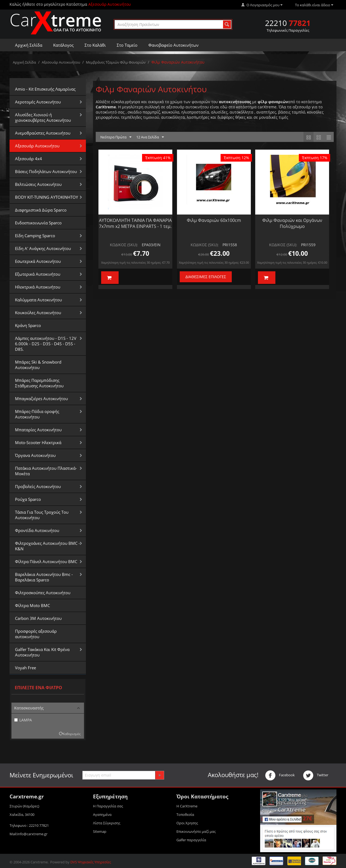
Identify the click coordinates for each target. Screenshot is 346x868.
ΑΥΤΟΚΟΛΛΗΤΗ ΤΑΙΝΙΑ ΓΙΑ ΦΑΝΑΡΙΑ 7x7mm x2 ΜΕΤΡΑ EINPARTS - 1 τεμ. (135, 223)
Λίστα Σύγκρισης (107, 823)
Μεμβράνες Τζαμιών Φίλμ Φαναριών (116, 62)
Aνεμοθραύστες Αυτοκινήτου (43, 133)
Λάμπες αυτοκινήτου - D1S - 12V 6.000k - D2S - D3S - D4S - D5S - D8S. (46, 344)
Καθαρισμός (72, 734)
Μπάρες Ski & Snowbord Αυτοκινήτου (38, 365)
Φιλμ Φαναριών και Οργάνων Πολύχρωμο (292, 223)
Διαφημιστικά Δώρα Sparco (41, 210)
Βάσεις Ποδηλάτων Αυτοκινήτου (46, 171)
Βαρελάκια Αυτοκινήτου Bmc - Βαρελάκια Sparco (44, 577)
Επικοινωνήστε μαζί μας (196, 831)
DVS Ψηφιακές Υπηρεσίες (91, 862)
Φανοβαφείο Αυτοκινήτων (173, 45)
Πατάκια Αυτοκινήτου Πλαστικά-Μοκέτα (46, 471)
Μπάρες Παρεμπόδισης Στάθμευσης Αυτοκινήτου (39, 383)
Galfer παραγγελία (191, 840)
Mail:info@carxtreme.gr (28, 834)
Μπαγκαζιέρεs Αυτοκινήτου (41, 399)
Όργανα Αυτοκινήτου (35, 455)
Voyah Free (25, 668)
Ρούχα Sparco (28, 499)
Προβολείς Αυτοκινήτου (38, 486)
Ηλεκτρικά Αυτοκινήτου (38, 287)
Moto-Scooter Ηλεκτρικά (38, 442)
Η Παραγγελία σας (108, 806)
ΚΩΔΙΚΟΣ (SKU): (124, 245)
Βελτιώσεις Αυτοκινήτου (38, 184)
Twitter (316, 775)
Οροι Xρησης (187, 823)
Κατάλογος (63, 45)
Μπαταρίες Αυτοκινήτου (38, 430)
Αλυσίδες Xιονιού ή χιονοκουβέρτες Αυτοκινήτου (43, 117)
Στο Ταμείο (127, 45)
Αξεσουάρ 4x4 (28, 159)
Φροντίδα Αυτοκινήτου (37, 530)
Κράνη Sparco (28, 325)
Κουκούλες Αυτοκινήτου (38, 313)
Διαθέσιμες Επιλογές (206, 277)
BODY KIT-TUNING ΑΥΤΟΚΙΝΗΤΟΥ (46, 197)
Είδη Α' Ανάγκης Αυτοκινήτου (43, 248)
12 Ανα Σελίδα (150, 137)
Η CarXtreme (187, 806)
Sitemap (100, 831)
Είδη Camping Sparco (35, 236)
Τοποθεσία (185, 815)
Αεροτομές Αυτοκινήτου (38, 102)
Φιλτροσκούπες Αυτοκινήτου (43, 593)
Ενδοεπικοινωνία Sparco (38, 223)
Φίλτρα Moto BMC (32, 605)
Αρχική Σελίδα (29, 45)
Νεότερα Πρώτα (116, 137)
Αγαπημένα (102, 815)
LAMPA (23, 720)
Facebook (280, 775)
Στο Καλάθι (95, 45)
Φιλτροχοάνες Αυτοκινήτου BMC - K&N (47, 546)
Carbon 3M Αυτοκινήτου (38, 618)
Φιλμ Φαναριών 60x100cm (214, 220)
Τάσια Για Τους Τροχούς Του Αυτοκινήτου (42, 515)
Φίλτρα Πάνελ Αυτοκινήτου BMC (46, 561)
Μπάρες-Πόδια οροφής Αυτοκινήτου (37, 414)
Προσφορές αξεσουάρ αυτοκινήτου (36, 634)
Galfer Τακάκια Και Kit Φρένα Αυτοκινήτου (42, 652)
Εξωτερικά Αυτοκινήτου (38, 274)
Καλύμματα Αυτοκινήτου (38, 300)
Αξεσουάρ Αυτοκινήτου (61, 62)
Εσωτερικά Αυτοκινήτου (38, 261)
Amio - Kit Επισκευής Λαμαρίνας (45, 89)
